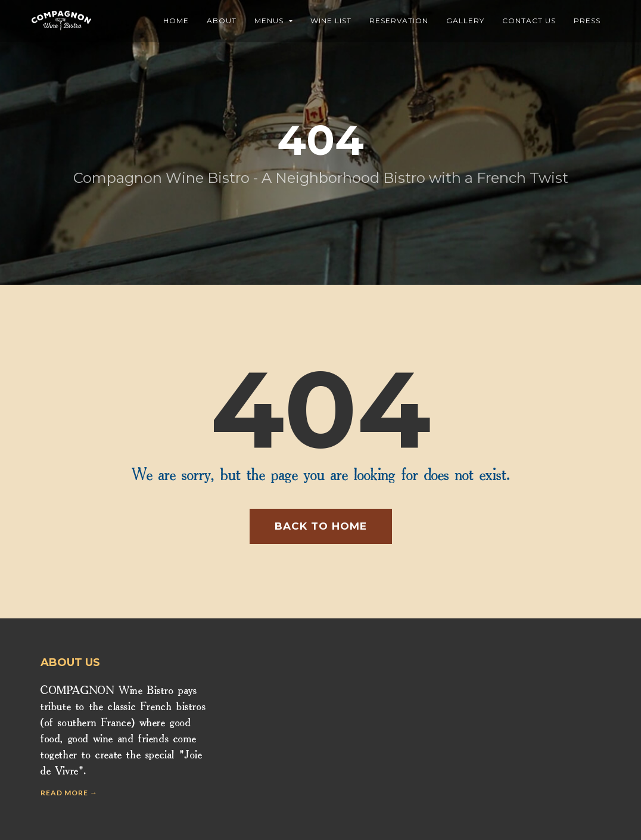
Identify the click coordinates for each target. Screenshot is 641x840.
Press (587, 21)
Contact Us (529, 21)
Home (176, 21)
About (222, 21)
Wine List (331, 21)
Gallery (465, 21)
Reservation (399, 21)
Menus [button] (273, 21)
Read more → (69, 793)
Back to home (321, 526)
